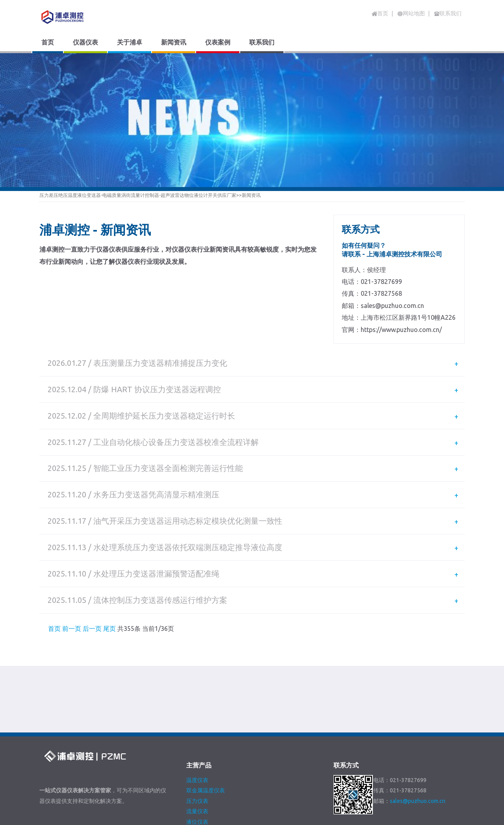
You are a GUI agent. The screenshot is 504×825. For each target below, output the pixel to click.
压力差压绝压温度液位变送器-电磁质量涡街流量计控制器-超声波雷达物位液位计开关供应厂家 (138, 195)
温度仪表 (197, 714)
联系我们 (224, 789)
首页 (380, 13)
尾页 (109, 563)
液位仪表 (197, 756)
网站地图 (259, 789)
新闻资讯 (251, 195)
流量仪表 (197, 745)
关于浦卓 (119, 789)
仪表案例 (189, 789)
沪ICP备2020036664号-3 (178, 820)
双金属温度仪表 (206, 725)
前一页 (72, 563)
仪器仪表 (83, 789)
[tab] (252, 360)
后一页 (92, 563)
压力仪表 (197, 735)
